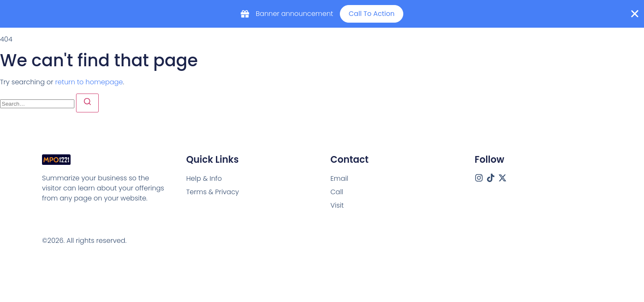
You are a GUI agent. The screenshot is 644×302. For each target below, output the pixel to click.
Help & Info (204, 178)
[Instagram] (479, 178)
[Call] (337, 192)
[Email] (340, 179)
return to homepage (89, 82)
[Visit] (337, 206)
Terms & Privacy (212, 192)
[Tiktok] (491, 178)
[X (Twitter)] (502, 178)
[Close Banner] (635, 14)
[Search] (87, 103)
